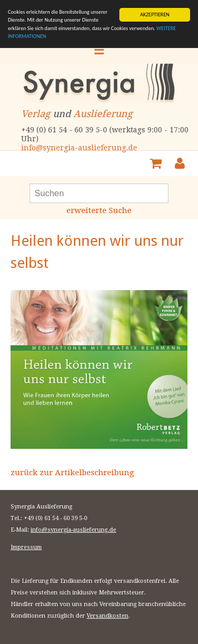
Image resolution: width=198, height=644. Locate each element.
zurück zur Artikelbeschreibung (72, 473)
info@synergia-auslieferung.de (79, 148)
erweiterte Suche (99, 210)
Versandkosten (107, 616)
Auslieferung (103, 114)
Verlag (36, 114)
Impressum (26, 547)
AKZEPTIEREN (155, 15)
